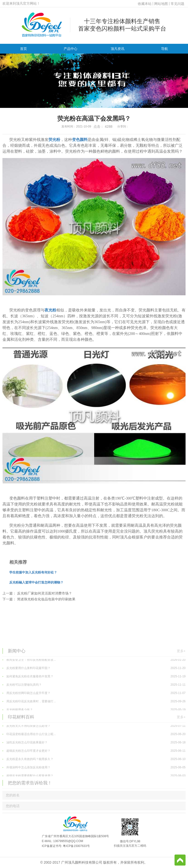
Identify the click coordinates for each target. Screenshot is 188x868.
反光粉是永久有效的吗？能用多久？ (94, 787)
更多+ (181, 678)
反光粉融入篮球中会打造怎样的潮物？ (36, 582)
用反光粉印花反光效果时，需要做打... (94, 730)
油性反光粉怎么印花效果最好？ (94, 771)
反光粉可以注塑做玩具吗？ (94, 713)
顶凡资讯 (117, 49)
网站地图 (161, 4)
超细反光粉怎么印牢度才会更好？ (94, 779)
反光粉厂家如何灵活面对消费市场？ (45, 593)
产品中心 (70, 49)
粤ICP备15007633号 (76, 846)
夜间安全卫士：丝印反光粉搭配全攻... (94, 688)
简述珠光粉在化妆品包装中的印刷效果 (46, 599)
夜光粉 (50, 310)
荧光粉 (54, 140)
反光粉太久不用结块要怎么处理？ (94, 754)
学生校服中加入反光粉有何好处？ (33, 572)
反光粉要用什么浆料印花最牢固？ (94, 696)
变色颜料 (80, 140)
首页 (23, 49)
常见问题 (177, 4)
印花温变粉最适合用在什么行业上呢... (94, 762)
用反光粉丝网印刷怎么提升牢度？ (94, 721)
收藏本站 (145, 4)
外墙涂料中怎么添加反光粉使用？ (94, 796)
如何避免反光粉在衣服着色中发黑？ (94, 705)
